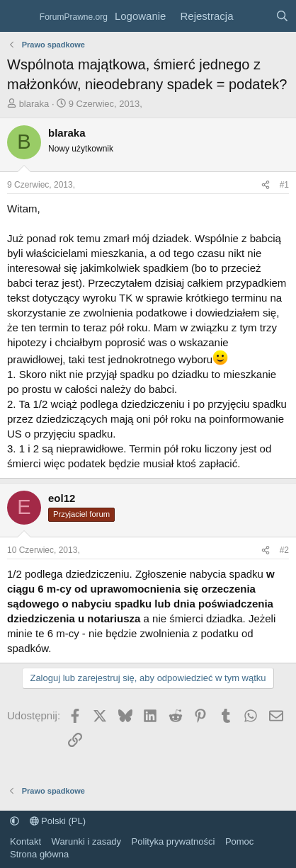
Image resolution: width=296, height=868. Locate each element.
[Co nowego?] (254, 16)
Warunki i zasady (87, 841)
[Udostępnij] (266, 185)
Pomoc (239, 841)
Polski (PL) (58, 821)
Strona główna (39, 854)
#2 (284, 550)
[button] (15, 821)
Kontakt (25, 841)
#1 (284, 185)
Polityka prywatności (173, 841)
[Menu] (19, 16)
